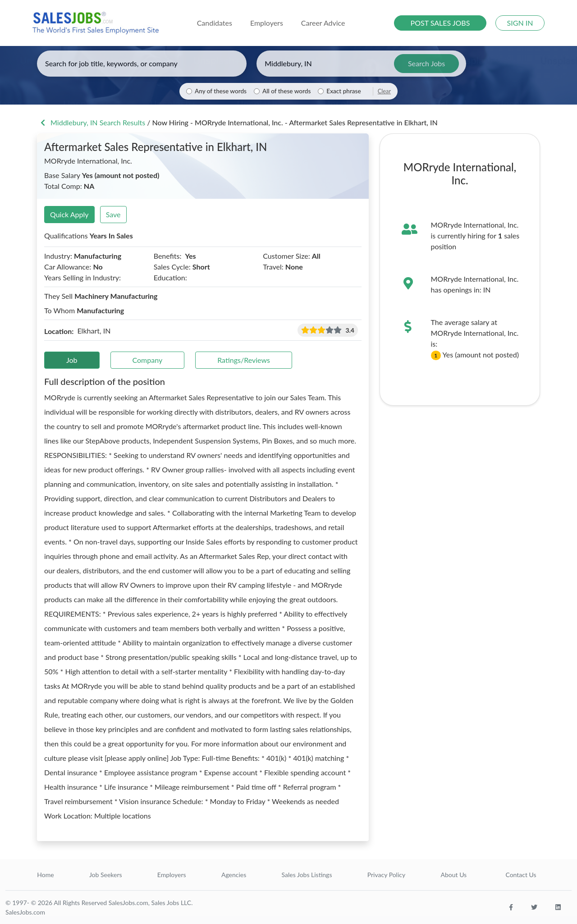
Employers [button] (267, 23)
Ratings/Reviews (244, 360)
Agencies (234, 875)
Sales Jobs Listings (307, 875)
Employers (172, 875)
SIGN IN (520, 23)
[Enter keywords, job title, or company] (142, 64)
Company (148, 360)
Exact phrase (343, 91)
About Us (454, 875)
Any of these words (221, 91)
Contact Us (521, 875)
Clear (384, 91)
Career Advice (323, 23)
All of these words (286, 91)
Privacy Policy (386, 875)
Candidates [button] (215, 23)
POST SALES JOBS (440, 23)
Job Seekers (106, 875)
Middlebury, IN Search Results (92, 122)
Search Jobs (426, 63)
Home (45, 875)
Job (72, 360)
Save (113, 214)
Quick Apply (69, 214)
